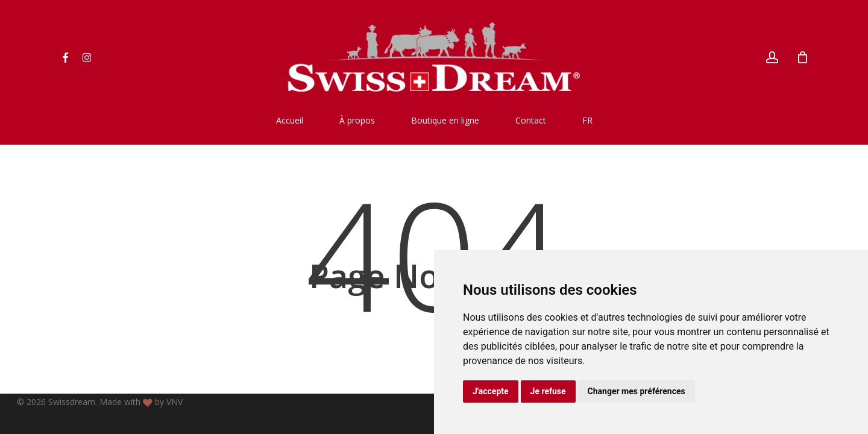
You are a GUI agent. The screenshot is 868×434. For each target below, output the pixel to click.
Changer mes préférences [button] (637, 391)
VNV (175, 402)
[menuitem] (587, 121)
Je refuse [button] (548, 391)
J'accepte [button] (491, 391)
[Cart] (803, 57)
